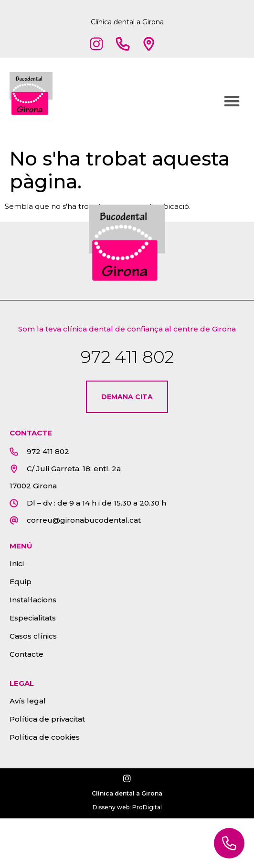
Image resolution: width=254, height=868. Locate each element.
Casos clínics (33, 636)
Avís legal (28, 701)
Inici (17, 563)
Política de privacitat (47, 719)
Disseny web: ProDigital (127, 807)
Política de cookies (45, 737)
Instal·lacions (33, 600)
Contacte (26, 654)
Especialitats (33, 618)
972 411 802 (127, 357)
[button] (232, 101)
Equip (21, 582)
